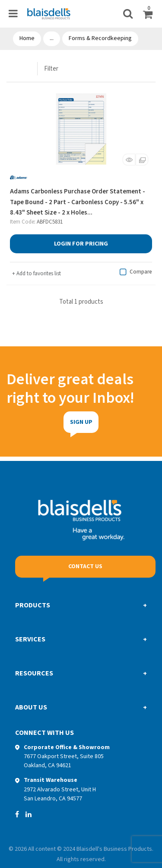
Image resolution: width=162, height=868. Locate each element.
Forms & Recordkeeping (100, 38)
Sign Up (63, 422)
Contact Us (85, 566)
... (52, 38)
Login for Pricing (81, 244)
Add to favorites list (37, 274)
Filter (51, 69)
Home (27, 38)
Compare (135, 272)
